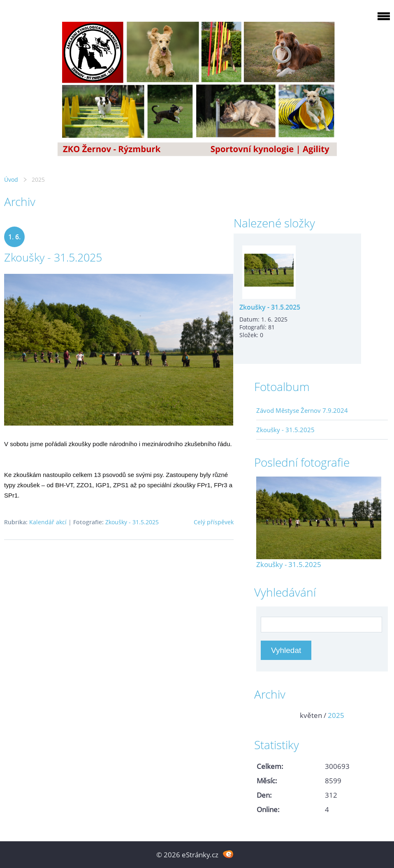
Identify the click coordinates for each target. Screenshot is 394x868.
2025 (336, 715)
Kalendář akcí (48, 522)
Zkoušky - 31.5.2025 (53, 257)
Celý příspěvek (214, 522)
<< (265, 715)
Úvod (11, 179)
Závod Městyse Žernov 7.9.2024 (302, 410)
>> (379, 715)
